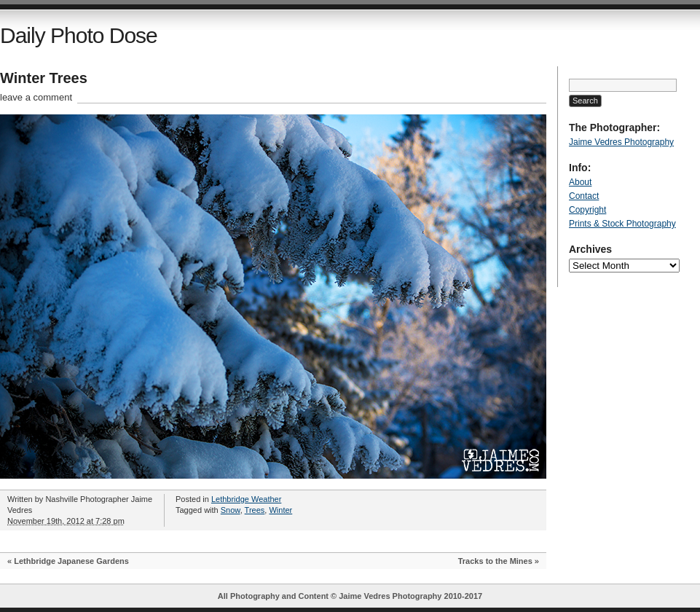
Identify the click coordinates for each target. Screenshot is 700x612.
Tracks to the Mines (495, 561)
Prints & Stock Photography (622, 224)
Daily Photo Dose (79, 35)
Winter (280, 510)
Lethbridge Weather (246, 499)
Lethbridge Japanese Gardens (71, 561)
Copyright (587, 210)
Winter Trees (44, 78)
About (580, 182)
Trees (255, 510)
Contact (584, 196)
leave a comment (36, 97)
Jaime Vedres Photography (621, 142)
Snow (231, 510)
